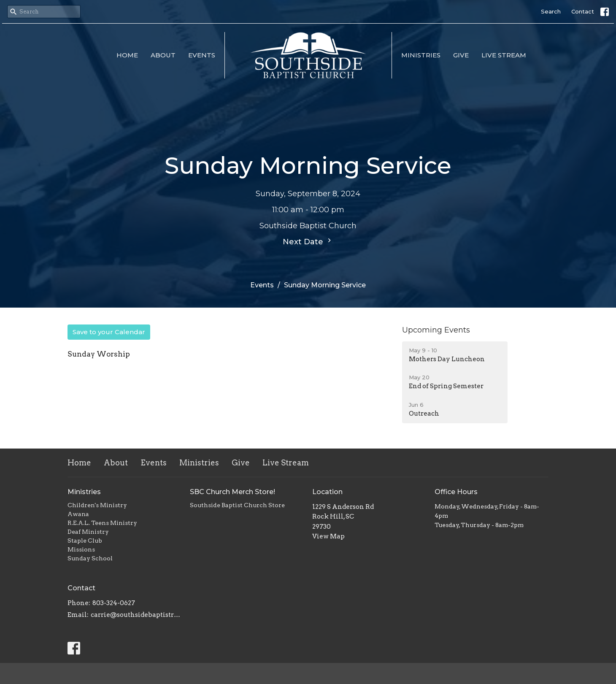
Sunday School (90, 558)
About (163, 55)
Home (127, 55)
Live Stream (504, 55)
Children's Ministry (97, 505)
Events (202, 55)
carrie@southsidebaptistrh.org (136, 615)
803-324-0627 (114, 603)
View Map (328, 536)
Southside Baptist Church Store (237, 505)
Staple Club (85, 541)
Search (551, 11)
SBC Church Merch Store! (232, 492)
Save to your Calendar (109, 332)
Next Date (308, 241)
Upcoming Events (436, 330)
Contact (583, 11)
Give (461, 55)
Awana (78, 514)
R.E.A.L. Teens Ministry (102, 523)
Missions (81, 549)
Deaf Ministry (88, 532)
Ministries (421, 55)
